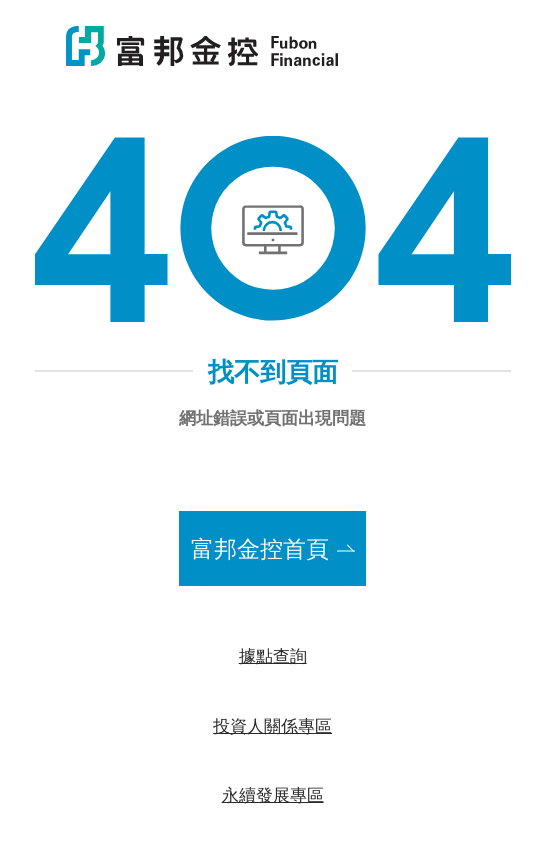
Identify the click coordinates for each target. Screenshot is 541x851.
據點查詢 (273, 655)
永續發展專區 (273, 794)
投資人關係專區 (272, 725)
